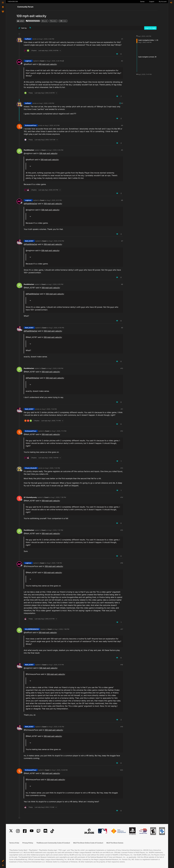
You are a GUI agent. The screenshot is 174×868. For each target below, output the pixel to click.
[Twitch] (39, 831)
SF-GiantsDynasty (30, 497)
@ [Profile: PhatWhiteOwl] (30, 204)
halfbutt (28, 39)
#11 (122, 409)
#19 (122, 727)
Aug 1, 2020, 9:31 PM (56, 665)
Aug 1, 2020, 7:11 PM (59, 431)
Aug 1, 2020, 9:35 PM (57, 727)
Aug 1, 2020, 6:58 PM (56, 368)
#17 (122, 629)
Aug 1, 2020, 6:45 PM (56, 150)
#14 (122, 497)
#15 (122, 530)
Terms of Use (14, 843)
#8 (122, 284)
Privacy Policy (28, 843)
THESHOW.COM (13, 1)
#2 (122, 61)
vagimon (28, 61)
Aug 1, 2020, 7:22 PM (53, 468)
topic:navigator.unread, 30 (147, 57)
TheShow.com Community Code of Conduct (53, 843)
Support (152, 1)
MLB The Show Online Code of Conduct (88, 843)
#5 (122, 150)
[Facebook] (25, 831)
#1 (122, 39)
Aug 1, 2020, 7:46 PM (54, 563)
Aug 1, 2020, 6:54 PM (57, 241)
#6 (122, 200)
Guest (42, 61)
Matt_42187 (29, 241)
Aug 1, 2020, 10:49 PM (60, 770)
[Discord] (45, 831)
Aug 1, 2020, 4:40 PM (47, 39)
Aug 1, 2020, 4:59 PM (47, 103)
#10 (122, 368)
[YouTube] (32, 831)
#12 (122, 431)
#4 (122, 125)
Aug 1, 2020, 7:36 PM (59, 497)
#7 (122, 241)
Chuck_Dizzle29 (31, 468)
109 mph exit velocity (48, 64)
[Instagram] (18, 831)
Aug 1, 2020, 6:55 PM (56, 284)
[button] (3, 861)
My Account (163, 1)
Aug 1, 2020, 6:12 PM (52, 125)
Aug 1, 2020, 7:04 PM (49, 409)
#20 (122, 770)
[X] (11, 831)
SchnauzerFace (31, 125)
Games (142, 1)
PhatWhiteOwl (29, 150)
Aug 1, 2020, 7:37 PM (56, 530)
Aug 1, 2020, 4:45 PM (54, 61)
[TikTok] (52, 831)
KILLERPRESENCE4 (32, 629)
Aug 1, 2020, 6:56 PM (57, 328)
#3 (122, 103)
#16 (122, 563)
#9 (122, 328)
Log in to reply (150, 28)
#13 (122, 468)
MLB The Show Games (115, 843)
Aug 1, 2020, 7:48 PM (62, 629)
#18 (122, 665)
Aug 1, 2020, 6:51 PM (54, 200)
